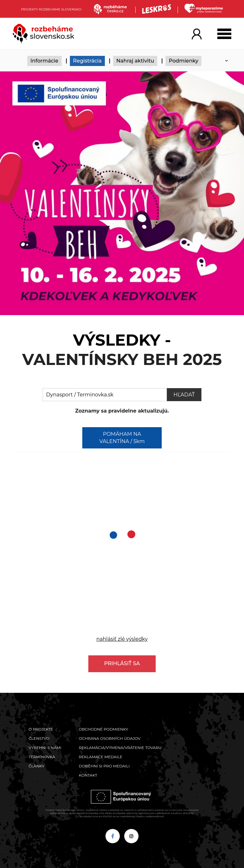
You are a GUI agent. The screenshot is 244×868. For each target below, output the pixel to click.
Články (37, 766)
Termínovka (42, 757)
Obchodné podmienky (103, 729)
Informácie (44, 61)
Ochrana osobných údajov (110, 738)
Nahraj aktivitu (135, 61)
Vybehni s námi (45, 748)
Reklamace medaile (101, 757)
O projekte (41, 729)
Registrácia (87, 61)
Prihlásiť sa (122, 663)
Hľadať (184, 395)
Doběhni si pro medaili (104, 766)
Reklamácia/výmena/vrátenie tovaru (120, 748)
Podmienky (183, 61)
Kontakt (88, 775)
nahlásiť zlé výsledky (122, 639)
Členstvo (39, 738)
